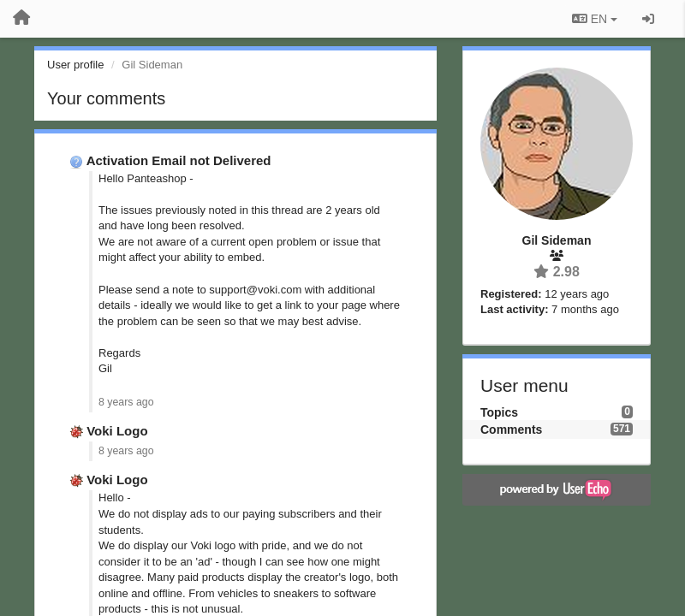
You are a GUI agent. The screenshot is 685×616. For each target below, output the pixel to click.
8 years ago (126, 402)
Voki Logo (117, 431)
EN (595, 19)
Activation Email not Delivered (179, 160)
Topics (499, 412)
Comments (511, 429)
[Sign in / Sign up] (648, 19)
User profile (75, 65)
